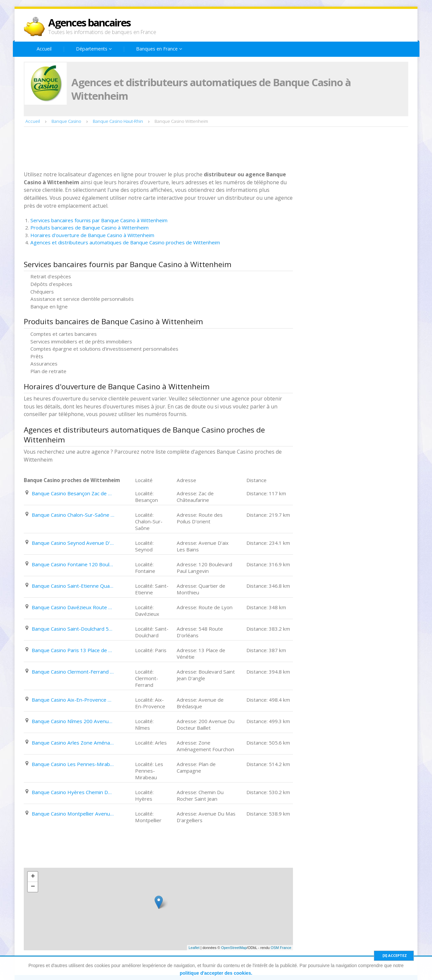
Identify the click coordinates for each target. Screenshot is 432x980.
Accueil (44, 49)
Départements (94, 49)
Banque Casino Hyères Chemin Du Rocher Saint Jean (73, 792)
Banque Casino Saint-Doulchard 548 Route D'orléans (73, 629)
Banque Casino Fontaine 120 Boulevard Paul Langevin (73, 564)
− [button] (33, 887)
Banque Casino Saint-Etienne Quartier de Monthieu (73, 586)
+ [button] (33, 877)
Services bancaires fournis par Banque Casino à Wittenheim (99, 220)
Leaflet (194, 948)
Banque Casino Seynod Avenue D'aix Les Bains (73, 543)
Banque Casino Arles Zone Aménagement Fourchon (73, 743)
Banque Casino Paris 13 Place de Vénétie (73, 650)
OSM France (281, 948)
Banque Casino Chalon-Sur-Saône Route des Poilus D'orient (73, 515)
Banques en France (159, 49)
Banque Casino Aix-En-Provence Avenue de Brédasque (73, 700)
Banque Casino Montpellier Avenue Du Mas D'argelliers (73, 814)
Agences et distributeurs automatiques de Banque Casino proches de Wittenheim (125, 242)
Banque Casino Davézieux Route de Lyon (73, 607)
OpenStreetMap (234, 948)
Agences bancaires (89, 22)
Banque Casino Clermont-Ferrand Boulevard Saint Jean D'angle (73, 672)
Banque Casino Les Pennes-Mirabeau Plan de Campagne (73, 764)
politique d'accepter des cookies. (216, 973)
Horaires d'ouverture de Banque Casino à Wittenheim (92, 235)
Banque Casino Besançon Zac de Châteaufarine (73, 493)
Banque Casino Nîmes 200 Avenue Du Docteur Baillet (73, 721)
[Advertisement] (144, 150)
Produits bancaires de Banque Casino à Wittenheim (90, 227)
